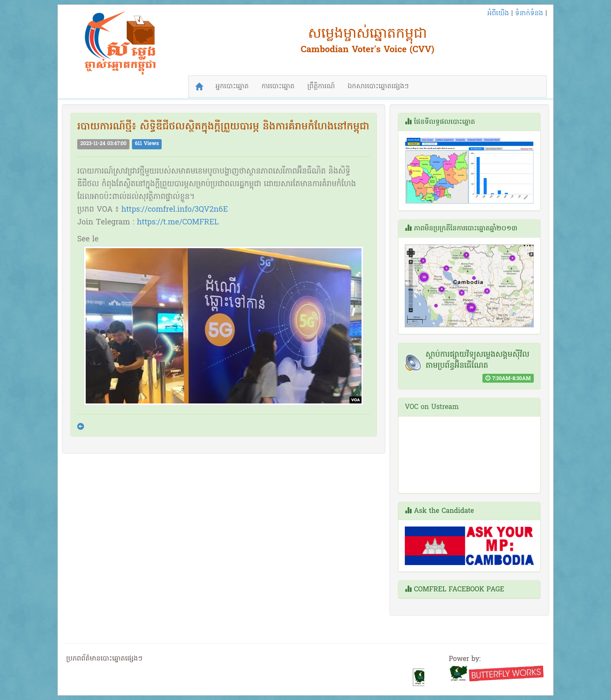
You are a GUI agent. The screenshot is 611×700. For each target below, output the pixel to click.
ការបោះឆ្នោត (278, 87)
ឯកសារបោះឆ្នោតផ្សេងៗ (378, 87)
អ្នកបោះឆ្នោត (232, 87)
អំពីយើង (498, 14)
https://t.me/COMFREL (178, 223)
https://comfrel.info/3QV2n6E (175, 210)
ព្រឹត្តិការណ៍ (321, 87)
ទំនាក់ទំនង (529, 14)
